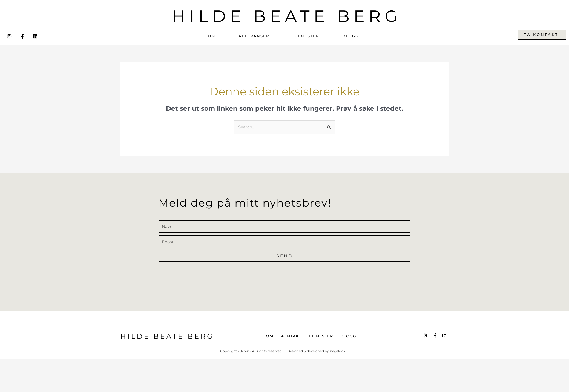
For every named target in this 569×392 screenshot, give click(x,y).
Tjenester (306, 36)
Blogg (351, 36)
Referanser (254, 36)
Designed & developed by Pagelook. (317, 351)
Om (212, 36)
